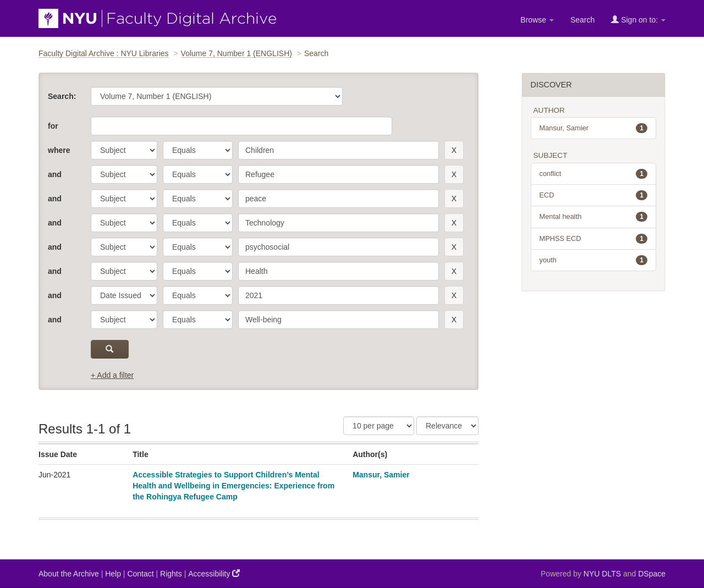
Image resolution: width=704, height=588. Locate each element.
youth (594, 260)
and (55, 174)
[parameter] (124, 150)
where (59, 150)
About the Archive (69, 574)
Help (113, 574)
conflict (594, 174)
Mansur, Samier (381, 475)
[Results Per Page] (379, 426)
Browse (537, 20)
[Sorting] (447, 426)
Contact (140, 574)
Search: (62, 96)
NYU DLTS (602, 574)
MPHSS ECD (594, 239)
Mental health (594, 217)
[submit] (110, 349)
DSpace (652, 574)
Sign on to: (638, 20)
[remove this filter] (454, 150)
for (53, 126)
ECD (594, 195)
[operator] (198, 150)
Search (582, 20)
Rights (171, 574)
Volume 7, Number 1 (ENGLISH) (237, 53)
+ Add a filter (112, 375)
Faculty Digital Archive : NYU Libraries (104, 53)
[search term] (339, 150)
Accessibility (214, 573)
